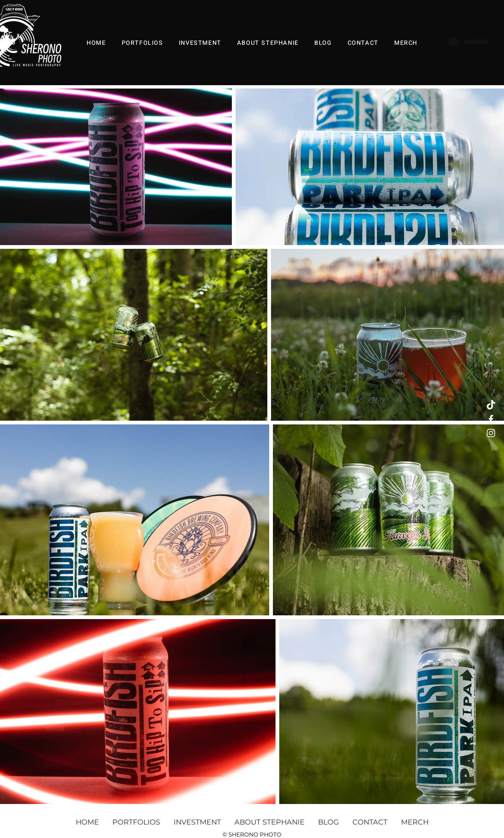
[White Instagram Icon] (491, 433)
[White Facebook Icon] (491, 419)
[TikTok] (491, 405)
